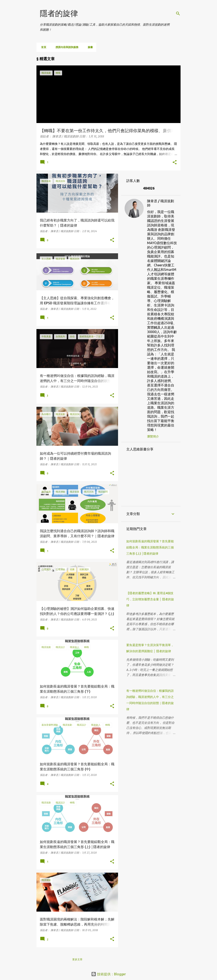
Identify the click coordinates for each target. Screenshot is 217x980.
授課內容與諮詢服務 (66, 47)
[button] (175, 163)
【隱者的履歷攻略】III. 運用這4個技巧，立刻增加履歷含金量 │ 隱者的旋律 (150, 599)
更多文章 (77, 959)
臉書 (89, 47)
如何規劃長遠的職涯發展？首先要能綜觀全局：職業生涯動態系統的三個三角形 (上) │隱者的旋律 (150, 547)
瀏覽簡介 (153, 436)
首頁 (42, 47)
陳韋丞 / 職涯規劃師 (161, 203)
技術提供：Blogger (108, 974)
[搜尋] (178, 14)
